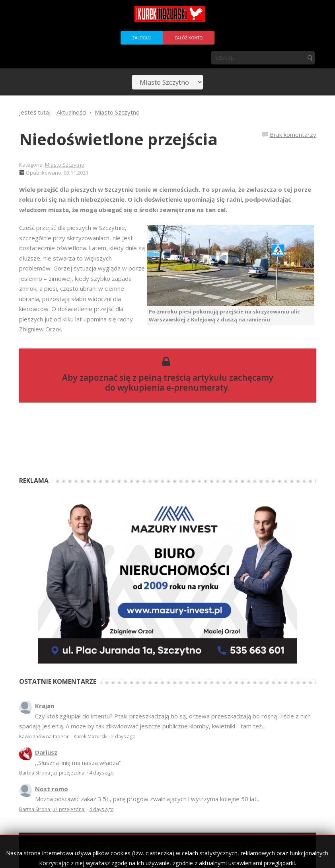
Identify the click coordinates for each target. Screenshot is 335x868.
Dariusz (46, 752)
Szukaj (310, 58)
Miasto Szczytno (65, 165)
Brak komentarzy (293, 134)
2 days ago (123, 737)
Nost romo (52, 789)
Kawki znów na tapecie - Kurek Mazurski (63, 737)
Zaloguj (142, 38)
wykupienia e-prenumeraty (173, 387)
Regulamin (40, 853)
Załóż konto (189, 38)
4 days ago (101, 773)
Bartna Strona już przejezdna (52, 773)
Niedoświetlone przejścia (118, 139)
